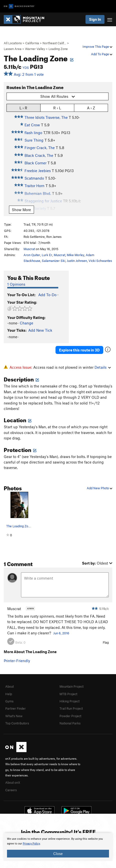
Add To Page (102, 54)
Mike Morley (75, 255)
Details (103, 367)
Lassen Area (13, 49)
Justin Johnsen (77, 261)
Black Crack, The (39, 155)
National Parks (70, 723)
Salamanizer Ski (53, 261)
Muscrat (29, 249)
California (32, 43)
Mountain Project (71, 686)
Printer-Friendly (17, 661)
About (9, 686)
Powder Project (70, 716)
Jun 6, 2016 (61, 633)
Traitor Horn (34, 186)
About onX (13, 782)
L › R (23, 108)
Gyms (9, 701)
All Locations (13, 43)
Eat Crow (32, 125)
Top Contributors (17, 723)
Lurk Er (47, 255)
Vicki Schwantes (100, 261)
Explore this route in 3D (79, 350)
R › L (57, 108)
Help (9, 694)
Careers (11, 790)
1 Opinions (16, 284)
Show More (21, 210)
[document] (58, 847)
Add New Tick (40, 330)
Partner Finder (15, 708)
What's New (14, 716)
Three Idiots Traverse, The (46, 117)
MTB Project (68, 694)
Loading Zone (58, 49)
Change (26, 323)
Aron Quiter (32, 255)
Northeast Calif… (54, 43)
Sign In (95, 19)
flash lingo (33, 133)
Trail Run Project (71, 708)
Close (58, 853)
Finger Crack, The (40, 148)
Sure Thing (34, 140)
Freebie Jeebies (38, 171)
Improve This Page (97, 47)
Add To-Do (47, 295)
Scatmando (34, 178)
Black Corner (35, 163)
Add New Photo (99, 488)
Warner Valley (35, 49)
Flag (106, 642)
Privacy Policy (31, 844)
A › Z (91, 108)
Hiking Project (69, 701)
